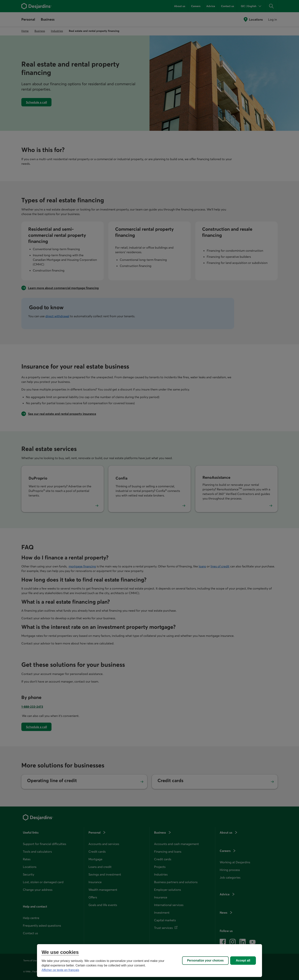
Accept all (243, 960)
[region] (149, 961)
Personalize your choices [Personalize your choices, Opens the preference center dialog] (205, 960)
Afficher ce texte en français (60, 970)
